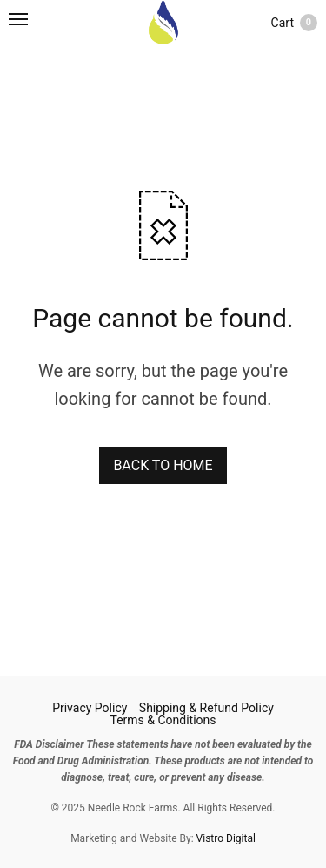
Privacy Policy (90, 708)
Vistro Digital (226, 838)
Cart (294, 23)
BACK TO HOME (163, 465)
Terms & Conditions (163, 720)
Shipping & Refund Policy (206, 708)
